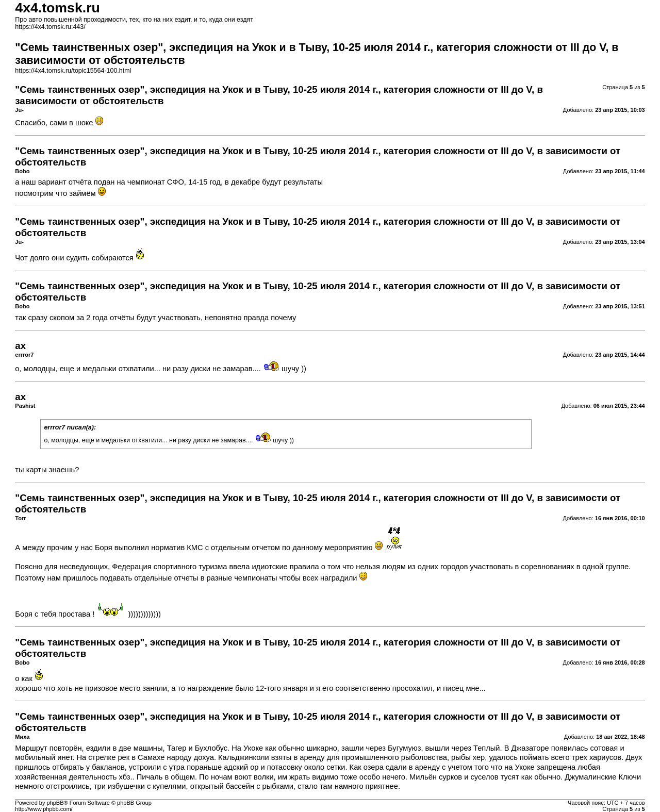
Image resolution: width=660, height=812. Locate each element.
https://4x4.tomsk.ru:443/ (50, 27)
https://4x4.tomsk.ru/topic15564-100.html (73, 71)
